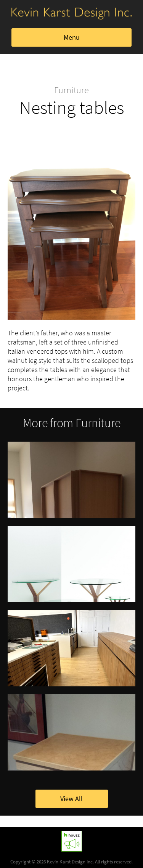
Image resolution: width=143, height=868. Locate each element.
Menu (72, 37)
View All (71, 799)
